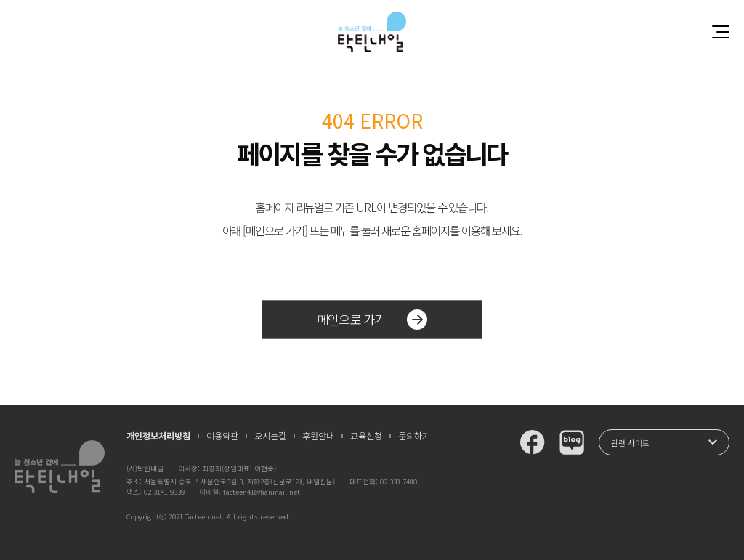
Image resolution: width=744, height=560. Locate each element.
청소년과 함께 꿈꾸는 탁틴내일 (372, 32)
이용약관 (222, 436)
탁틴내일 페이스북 (533, 442)
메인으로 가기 (372, 320)
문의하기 (414, 436)
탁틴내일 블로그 (572, 442)
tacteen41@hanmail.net (262, 492)
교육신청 (366, 436)
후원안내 (318, 436)
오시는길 (270, 436)
